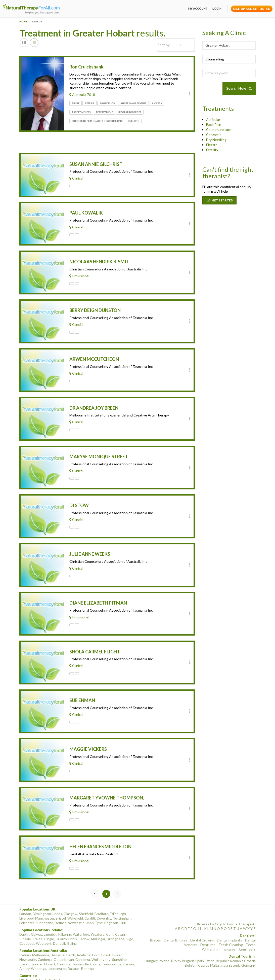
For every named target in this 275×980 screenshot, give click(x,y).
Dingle (49, 921)
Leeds (57, 896)
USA (58, 962)
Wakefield (75, 901)
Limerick (50, 917)
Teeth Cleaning (231, 927)
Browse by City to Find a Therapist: (226, 906)
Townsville (80, 946)
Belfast (60, 905)
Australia (45, 962)
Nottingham (122, 901)
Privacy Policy (190, 972)
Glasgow (71, 896)
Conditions (209, 972)
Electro (212, 145)
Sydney (25, 937)
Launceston (57, 951)
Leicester (27, 905)
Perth (71, 937)
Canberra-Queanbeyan (56, 942)
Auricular (213, 119)
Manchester (45, 901)
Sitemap (241, 972)
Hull (123, 905)
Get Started (220, 200)
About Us (136, 972)
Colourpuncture (219, 130)
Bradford (101, 896)
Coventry (104, 901)
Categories (151, 972)
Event (251, 976)
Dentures (208, 927)
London (25, 896)
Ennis (73, 921)
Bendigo (88, 951)
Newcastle (28, 942)
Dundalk (59, 926)
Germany (248, 948)
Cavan (120, 917)
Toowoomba (112, 946)
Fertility (212, 150)
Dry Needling (216, 140)
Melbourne (41, 937)
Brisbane (58, 937)
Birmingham (42, 896)
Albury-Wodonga (33, 951)
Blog (252, 972)
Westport (44, 926)
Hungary (151, 943)
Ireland (31, 962)
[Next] (117, 876)
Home (24, 21)
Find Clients (226, 972)
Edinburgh (118, 896)
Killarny (61, 921)
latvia (224, 948)
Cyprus (204, 948)
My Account (198, 8)
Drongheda (115, 921)
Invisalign (229, 932)
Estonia (235, 948)
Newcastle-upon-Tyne (85, 905)
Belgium (191, 948)
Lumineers (247, 932)
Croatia (250, 943)
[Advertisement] (78, 143)
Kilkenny (65, 917)
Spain (200, 943)
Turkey (176, 943)
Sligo (129, 921)
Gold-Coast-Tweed (107, 937)
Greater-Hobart (43, 946)
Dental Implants (230, 922)
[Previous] (96, 876)
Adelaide (84, 937)
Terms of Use (170, 972)
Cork (110, 917)
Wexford (98, 917)
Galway (37, 917)
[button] (176, 45)
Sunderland (44, 905)
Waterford (81, 917)
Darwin (128, 946)
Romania (237, 943)
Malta (215, 948)
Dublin (24, 917)
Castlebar (27, 926)
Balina (72, 926)
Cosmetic (214, 135)
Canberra (83, 942)
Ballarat (74, 951)
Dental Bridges (176, 922)
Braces (155, 922)
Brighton (111, 905)
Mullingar (98, 921)
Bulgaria (188, 943)
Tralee (37, 921)
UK (22, 962)
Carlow (84, 921)
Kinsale (25, 921)
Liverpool (27, 901)
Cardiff (90, 901)
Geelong (64, 946)
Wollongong (101, 942)
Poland (164, 943)
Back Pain (214, 125)
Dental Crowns (202, 922)
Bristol (61, 901)
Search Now (239, 88)
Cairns (95, 946)
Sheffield (86, 896)
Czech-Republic (217, 943)
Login (217, 8)
